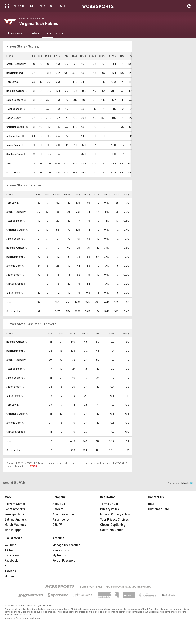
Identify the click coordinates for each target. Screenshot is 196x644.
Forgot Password (64, 561)
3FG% (112, 56)
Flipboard (11, 576)
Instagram (12, 555)
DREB (67, 195)
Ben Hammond (15, 73)
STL (97, 195)
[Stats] (47, 33)
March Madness (15, 525)
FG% (83, 56)
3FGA (102, 56)
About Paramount (65, 514)
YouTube (10, 545)
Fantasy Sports (15, 509)
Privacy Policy (110, 509)
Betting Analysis (16, 520)
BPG (127, 195)
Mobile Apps (13, 530)
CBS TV (57, 525)
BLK (116, 195)
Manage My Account (66, 545)
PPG (57, 56)
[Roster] (60, 33)
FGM (66, 56)
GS (40, 56)
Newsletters (61, 550)
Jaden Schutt (14, 118)
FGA (75, 56)
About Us (59, 504)
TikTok (9, 550)
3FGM (93, 56)
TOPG (111, 334)
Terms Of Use (109, 504)
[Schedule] (33, 33)
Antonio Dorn (14, 136)
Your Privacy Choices (115, 520)
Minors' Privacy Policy (115, 514)
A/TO (126, 334)
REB (78, 195)
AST (72, 334)
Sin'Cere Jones (15, 154)
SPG (107, 195)
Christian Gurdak (16, 127)
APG (85, 334)
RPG (87, 195)
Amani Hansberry (16, 64)
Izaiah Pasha (13, 145)
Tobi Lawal (12, 82)
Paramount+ (61, 520)
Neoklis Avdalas (15, 91)
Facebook (11, 561)
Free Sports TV (15, 514)
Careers (58, 509)
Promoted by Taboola (180, 483)
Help (151, 504)
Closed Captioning (113, 525)
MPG (48, 56)
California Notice (112, 530)
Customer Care (159, 509)
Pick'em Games (15, 504)
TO (97, 334)
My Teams (59, 555)
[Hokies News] (13, 33)
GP (33, 56)
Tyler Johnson (14, 109)
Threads (10, 571)
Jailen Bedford (15, 100)
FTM (122, 56)
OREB (56, 195)
